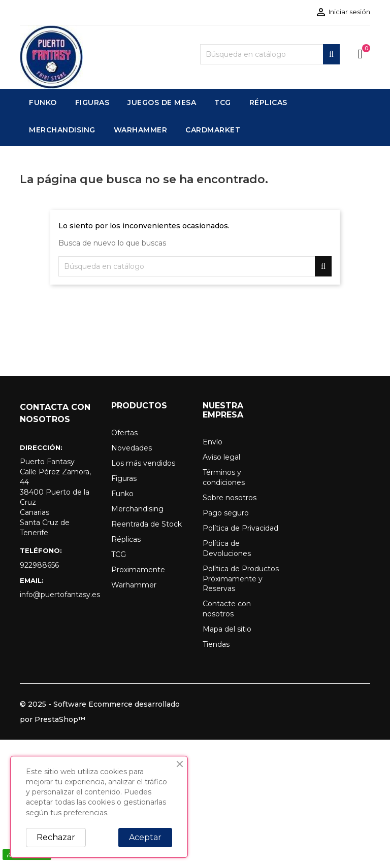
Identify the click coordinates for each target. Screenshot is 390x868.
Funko (122, 494)
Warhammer (134, 585)
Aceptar (145, 837)
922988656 (39, 565)
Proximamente (138, 570)
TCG (119, 554)
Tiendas (216, 644)
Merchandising (137, 509)
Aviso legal (221, 457)
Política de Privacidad (240, 528)
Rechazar (56, 837)
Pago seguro (226, 513)
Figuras (124, 478)
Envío (213, 442)
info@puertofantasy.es (58, 595)
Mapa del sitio (227, 629)
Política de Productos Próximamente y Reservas (241, 579)
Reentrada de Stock (147, 524)
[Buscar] (270, 54)
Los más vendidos (143, 463)
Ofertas (124, 433)
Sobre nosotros (230, 498)
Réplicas (126, 539)
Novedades (132, 448)
